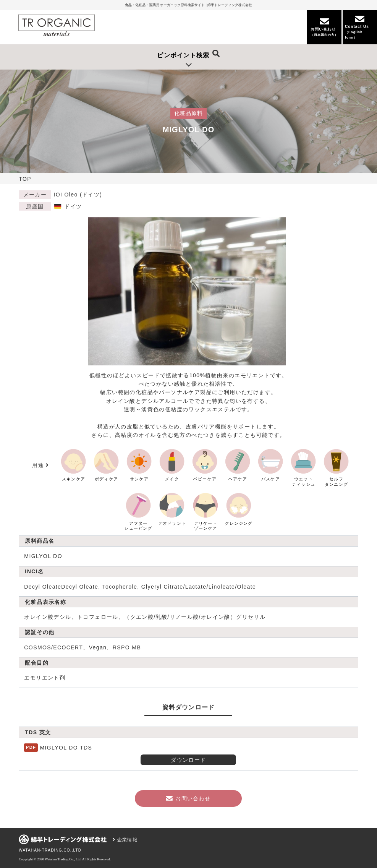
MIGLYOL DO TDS (66, 748)
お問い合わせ (188, 798)
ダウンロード (188, 760)
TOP (25, 179)
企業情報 (125, 840)
